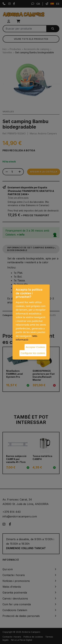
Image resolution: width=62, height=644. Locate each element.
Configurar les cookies (33, 353)
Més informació (26, 338)
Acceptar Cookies (35, 347)
